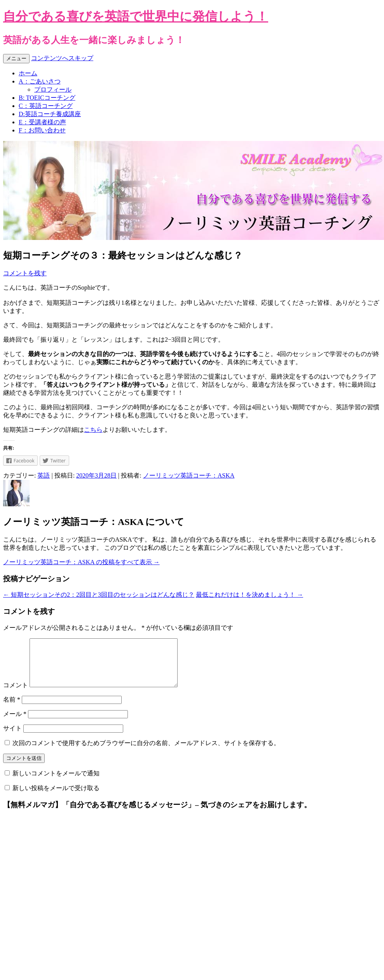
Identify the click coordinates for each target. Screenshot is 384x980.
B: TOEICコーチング (47, 98)
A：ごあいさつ (40, 81)
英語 (44, 475)
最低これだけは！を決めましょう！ (250, 595)
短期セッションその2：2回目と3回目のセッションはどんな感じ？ (99, 595)
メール (15, 723)
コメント (16, 694)
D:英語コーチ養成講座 (50, 114)
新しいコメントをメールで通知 (56, 783)
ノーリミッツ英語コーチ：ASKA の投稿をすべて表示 (81, 562)
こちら (93, 430)
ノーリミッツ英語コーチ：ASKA (189, 475)
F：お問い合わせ (42, 130)
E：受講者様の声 (42, 122)
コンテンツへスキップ (62, 58)
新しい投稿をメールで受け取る (56, 797)
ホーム (28, 73)
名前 (12, 709)
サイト (12, 738)
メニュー (16, 58)
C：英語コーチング (46, 106)
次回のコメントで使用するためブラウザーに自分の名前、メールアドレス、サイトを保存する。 (146, 752)
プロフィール (53, 89)
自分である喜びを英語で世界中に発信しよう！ (136, 16)
